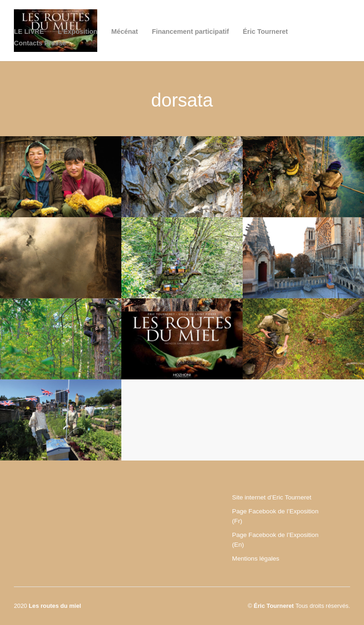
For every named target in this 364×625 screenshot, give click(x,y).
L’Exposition (78, 32)
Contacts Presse (40, 43)
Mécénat (125, 32)
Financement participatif (190, 32)
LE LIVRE (29, 32)
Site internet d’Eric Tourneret (272, 497)
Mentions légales (256, 559)
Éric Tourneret (265, 32)
